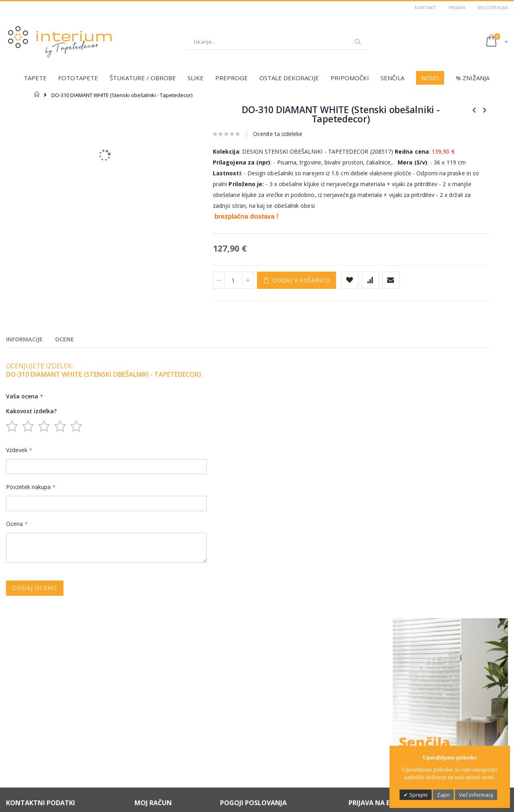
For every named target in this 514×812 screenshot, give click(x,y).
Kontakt (426, 7)
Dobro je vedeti (153, 765)
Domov (37, 94)
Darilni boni (148, 735)
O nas (142, 677)
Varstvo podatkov (242, 687)
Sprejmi (418, 795)
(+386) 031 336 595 (33, 715)
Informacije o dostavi (246, 707)
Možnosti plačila (240, 677)
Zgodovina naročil (156, 707)
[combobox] (276, 42)
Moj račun (147, 697)
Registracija (493, 7)
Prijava (457, 7)
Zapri (443, 795)
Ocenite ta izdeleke (232, 134)
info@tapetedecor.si (37, 723)
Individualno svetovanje (164, 745)
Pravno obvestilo (241, 697)
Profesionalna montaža (163, 755)
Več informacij (476, 795)
